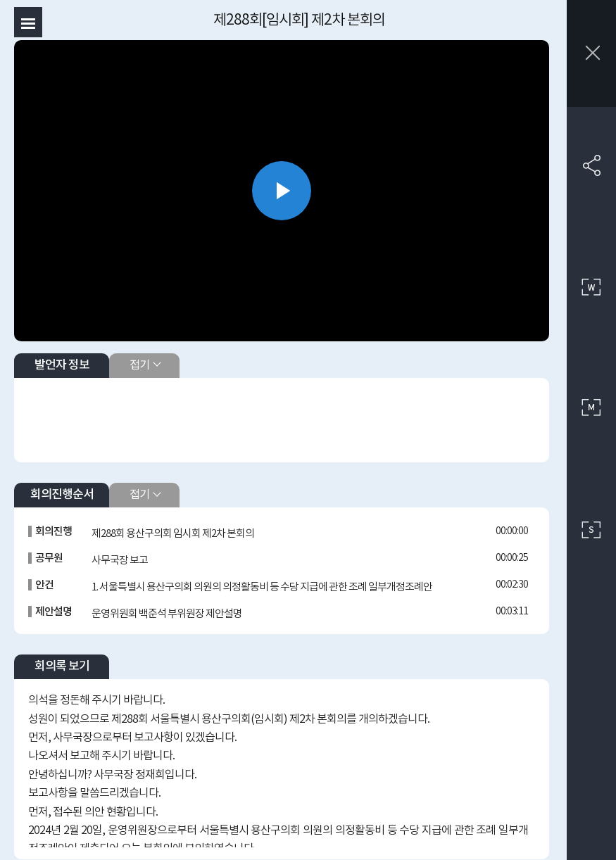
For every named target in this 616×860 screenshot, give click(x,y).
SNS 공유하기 (591, 165)
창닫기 (591, 53)
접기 (139, 365)
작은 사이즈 (591, 530)
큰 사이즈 (591, 287)
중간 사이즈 (591, 408)
